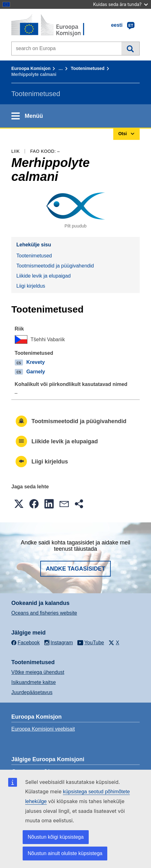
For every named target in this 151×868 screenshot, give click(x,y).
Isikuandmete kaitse (34, 682)
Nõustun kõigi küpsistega (56, 837)
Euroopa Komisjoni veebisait (43, 729)
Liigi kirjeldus (31, 286)
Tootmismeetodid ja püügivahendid (55, 266)
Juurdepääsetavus (32, 692)
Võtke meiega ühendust (38, 672)
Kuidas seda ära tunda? (120, 4)
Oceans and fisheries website (44, 613)
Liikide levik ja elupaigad (44, 276)
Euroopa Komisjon (31, 68)
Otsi (130, 49)
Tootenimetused (88, 68)
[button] (19, 504)
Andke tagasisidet (76, 569)
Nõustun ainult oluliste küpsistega (65, 853)
